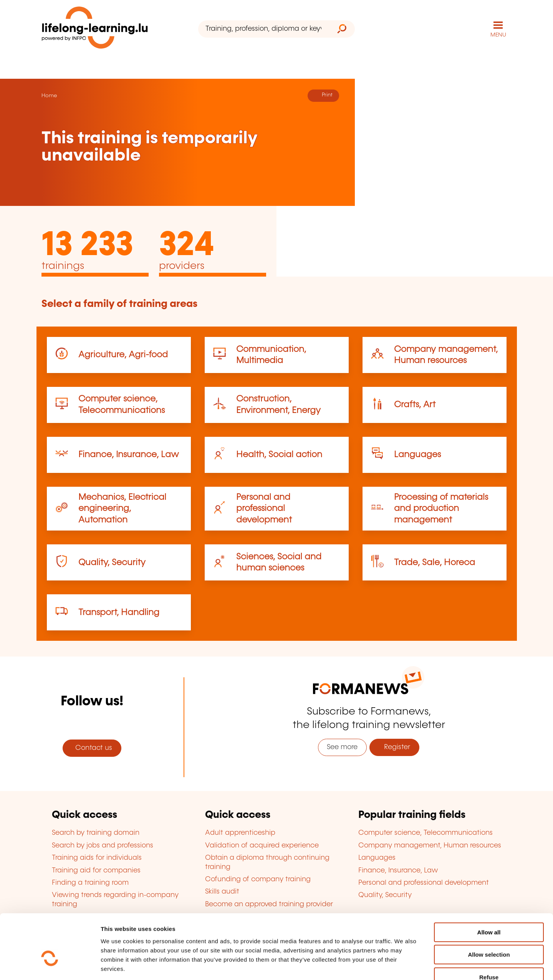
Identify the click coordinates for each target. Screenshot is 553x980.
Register (394, 747)
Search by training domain (96, 833)
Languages (417, 454)
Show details (405, 965)
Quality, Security (112, 562)
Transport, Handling (119, 612)
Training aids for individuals (97, 857)
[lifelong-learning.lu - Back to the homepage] (95, 29)
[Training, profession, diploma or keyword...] (263, 29)
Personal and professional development (264, 508)
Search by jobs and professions (103, 845)
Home (49, 95)
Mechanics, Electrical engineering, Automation (122, 508)
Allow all (489, 886)
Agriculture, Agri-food (123, 354)
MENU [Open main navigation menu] (498, 35)
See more (342, 747)
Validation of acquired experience (262, 845)
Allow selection (489, 909)
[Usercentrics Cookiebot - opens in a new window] (50, 965)
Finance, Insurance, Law (129, 454)
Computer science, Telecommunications (426, 833)
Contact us (92, 748)
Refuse (489, 931)
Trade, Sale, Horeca (435, 562)
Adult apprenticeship (240, 833)
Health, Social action (279, 454)
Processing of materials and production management (441, 508)
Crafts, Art (415, 404)
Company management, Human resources (430, 845)
